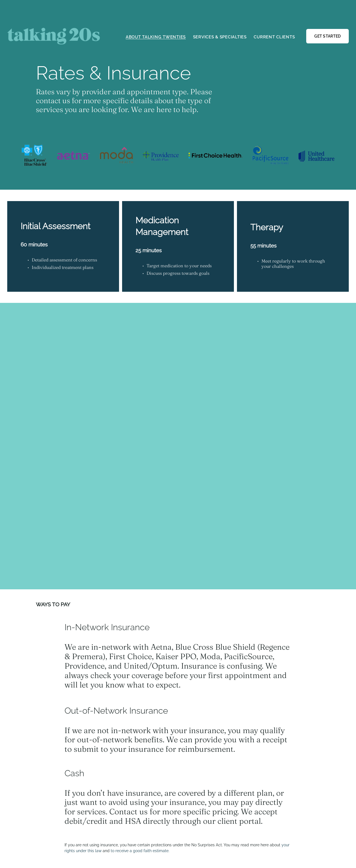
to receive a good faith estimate (140, 851)
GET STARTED (327, 36)
